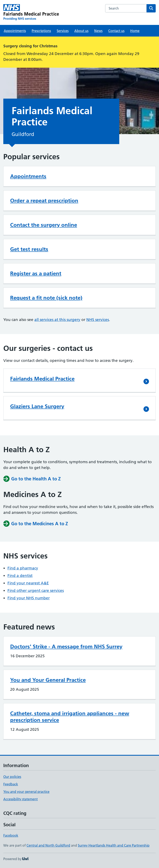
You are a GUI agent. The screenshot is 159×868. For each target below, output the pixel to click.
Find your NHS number (29, 598)
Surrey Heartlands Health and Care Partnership (114, 845)
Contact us (116, 31)
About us (81, 31)
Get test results (29, 249)
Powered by (16, 859)
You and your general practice (26, 792)
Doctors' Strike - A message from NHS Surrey (66, 646)
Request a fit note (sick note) (46, 298)
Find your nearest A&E (28, 583)
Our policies (12, 777)
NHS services (98, 320)
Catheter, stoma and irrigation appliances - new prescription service (70, 717)
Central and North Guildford (48, 845)
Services (63, 31)
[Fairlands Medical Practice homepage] (31, 12)
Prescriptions (41, 31)
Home (135, 31)
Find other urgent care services (36, 591)
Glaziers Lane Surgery (37, 406)
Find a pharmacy (23, 568)
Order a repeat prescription (44, 201)
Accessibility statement (20, 799)
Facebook (11, 835)
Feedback (11, 784)
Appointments (15, 31)
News (98, 31)
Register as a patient (36, 273)
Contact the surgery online (44, 225)
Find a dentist (20, 576)
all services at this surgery (57, 320)
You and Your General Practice (48, 680)
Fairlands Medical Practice (42, 379)
